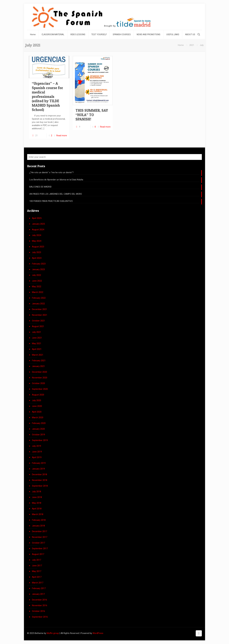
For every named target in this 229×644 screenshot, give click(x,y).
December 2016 (40, 600)
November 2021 (40, 315)
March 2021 (38, 355)
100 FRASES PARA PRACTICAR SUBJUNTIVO (51, 201)
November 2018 (40, 480)
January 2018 (38, 526)
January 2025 (38, 224)
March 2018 (38, 514)
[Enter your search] (114, 157)
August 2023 (38, 247)
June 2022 (37, 281)
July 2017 (37, 560)
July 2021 (37, 332)
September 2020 (40, 389)
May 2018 (37, 503)
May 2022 (37, 287)
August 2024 (38, 230)
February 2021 (39, 361)
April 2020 (37, 412)
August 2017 (38, 554)
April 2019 (37, 457)
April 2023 (37, 258)
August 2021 (38, 326)
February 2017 (39, 588)
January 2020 (38, 429)
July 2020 (37, 400)
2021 (192, 45)
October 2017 (38, 543)
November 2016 (40, 605)
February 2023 (39, 264)
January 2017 (38, 594)
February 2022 (39, 298)
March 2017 (38, 583)
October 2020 (38, 383)
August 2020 (38, 395)
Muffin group (53, 633)
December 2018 (40, 474)
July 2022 (37, 275)
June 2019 (37, 452)
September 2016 (40, 617)
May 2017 (37, 571)
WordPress (98, 633)
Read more (62, 136)
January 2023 (38, 269)
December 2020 (40, 372)
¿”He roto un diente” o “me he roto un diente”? (51, 172)
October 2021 (38, 321)
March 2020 (38, 418)
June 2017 (37, 566)
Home (181, 45)
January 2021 (38, 366)
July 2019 (37, 446)
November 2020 (40, 378)
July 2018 (37, 492)
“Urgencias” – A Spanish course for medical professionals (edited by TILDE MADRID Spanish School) (47, 97)
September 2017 (40, 548)
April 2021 (37, 349)
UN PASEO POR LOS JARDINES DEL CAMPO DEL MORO (56, 194)
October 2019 (38, 435)
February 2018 (39, 520)
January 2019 (38, 469)
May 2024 (37, 241)
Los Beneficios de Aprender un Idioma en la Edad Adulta (56, 180)
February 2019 (39, 463)
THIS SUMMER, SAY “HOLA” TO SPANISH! (92, 115)
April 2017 (37, 577)
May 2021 (37, 343)
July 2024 (37, 235)
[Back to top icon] (199, 633)
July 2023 (37, 252)
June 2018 (37, 497)
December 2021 (40, 309)
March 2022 (38, 292)
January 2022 (38, 304)
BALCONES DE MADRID (40, 187)
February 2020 (39, 423)
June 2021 (37, 338)
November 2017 (40, 537)
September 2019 (40, 440)
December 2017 (40, 531)
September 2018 (40, 486)
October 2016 (38, 611)
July (202, 45)
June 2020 (37, 406)
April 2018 (37, 509)
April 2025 (37, 218)
